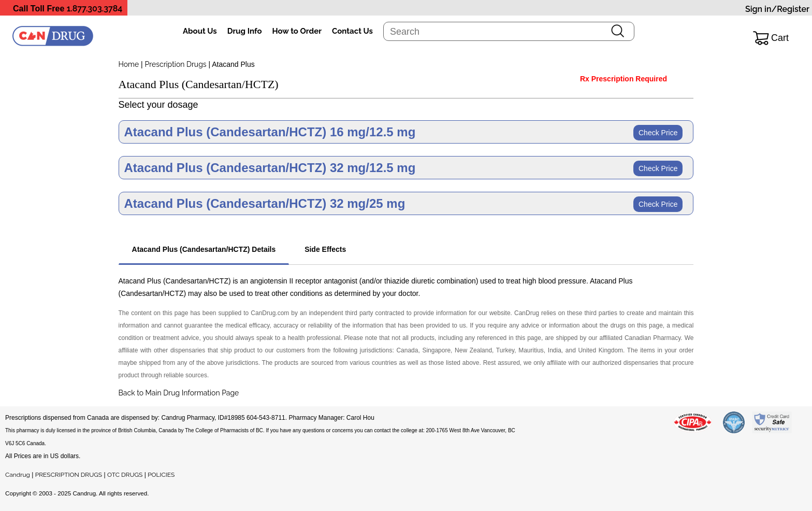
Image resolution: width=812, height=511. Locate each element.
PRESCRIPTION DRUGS (69, 475)
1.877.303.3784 (95, 9)
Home (129, 64)
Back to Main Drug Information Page (179, 393)
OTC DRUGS (125, 475)
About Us (200, 31)
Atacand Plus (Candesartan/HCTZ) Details (204, 249)
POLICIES (161, 475)
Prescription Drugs (176, 64)
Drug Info (245, 31)
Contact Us (352, 31)
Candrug (18, 475)
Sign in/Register (777, 9)
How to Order (297, 31)
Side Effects (325, 249)
